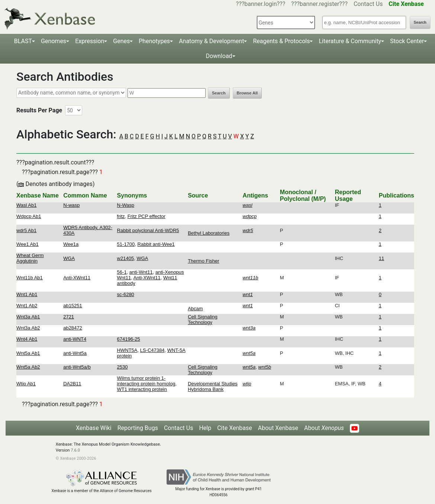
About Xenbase (278, 428)
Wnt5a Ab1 (28, 353)
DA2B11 (72, 384)
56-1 (122, 272)
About (324, 428)
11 (381, 258)
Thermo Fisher (204, 261)
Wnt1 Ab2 (27, 306)
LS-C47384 (152, 350)
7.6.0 (75, 450)
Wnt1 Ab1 (27, 294)
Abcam (195, 309)
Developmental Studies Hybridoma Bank (213, 386)
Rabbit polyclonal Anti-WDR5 (148, 230)
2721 (69, 317)
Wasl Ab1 (26, 205)
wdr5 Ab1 (26, 230)
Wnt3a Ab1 (28, 317)
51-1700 (126, 244)
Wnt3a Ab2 (28, 328)
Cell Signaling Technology (203, 320)
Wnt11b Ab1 (30, 278)
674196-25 (129, 339)
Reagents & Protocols (281, 41)
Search (420, 23)
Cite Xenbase (235, 428)
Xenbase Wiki (94, 428)
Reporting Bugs (138, 428)
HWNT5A (127, 350)
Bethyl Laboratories (209, 233)
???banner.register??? (319, 4)
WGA (69, 258)
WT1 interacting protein (142, 389)
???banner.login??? (261, 4)
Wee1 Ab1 (28, 244)
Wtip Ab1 (26, 384)
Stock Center (407, 41)
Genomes (54, 41)
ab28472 (73, 328)
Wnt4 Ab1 (27, 339)
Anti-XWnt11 (77, 278)
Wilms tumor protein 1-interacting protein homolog (146, 381)
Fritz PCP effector (146, 216)
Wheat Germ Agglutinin (30, 258)
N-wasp (71, 205)
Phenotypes (154, 41)
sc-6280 (126, 294)
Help (205, 428)
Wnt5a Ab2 (28, 367)
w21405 (126, 258)
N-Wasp (126, 205)
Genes (121, 41)
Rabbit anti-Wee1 (156, 244)
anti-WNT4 (75, 339)
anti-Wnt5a (75, 353)
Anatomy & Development (211, 41)
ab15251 (73, 306)
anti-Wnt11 (141, 272)
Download (219, 56)
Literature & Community (350, 41)
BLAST (23, 41)
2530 (123, 367)
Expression (90, 41)
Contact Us (368, 4)
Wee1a (71, 244)
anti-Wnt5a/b (77, 367)
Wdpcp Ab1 (29, 216)
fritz (121, 216)
